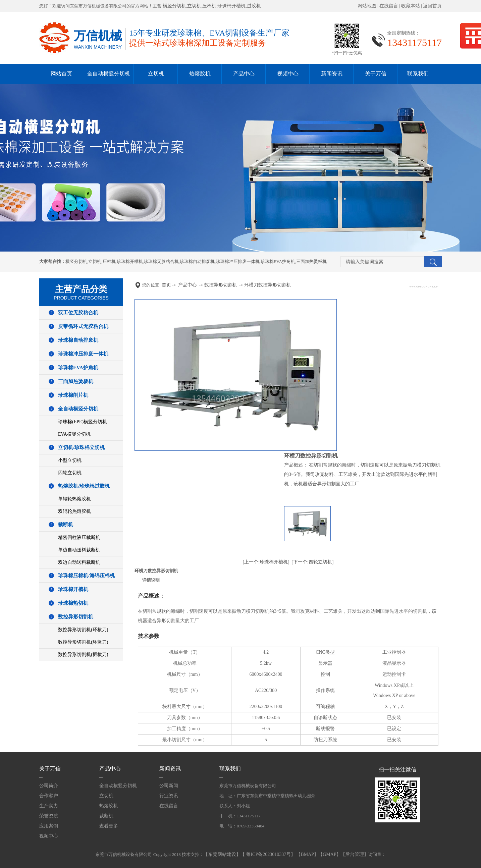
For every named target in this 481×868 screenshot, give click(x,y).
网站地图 (367, 6)
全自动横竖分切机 (109, 74)
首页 (166, 285)
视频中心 (288, 74)
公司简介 (49, 786)
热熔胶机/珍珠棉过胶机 (84, 486)
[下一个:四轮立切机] (312, 562)
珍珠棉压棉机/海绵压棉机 (86, 576)
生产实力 (49, 806)
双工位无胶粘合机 (78, 313)
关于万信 (376, 74)
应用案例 (49, 826)
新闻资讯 (332, 74)
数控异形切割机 (76, 617)
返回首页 (432, 6)
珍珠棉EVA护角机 (278, 261)
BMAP (307, 854)
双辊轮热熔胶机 (74, 511)
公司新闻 (169, 786)
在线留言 (389, 6)
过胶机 (254, 6)
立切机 (194, 6)
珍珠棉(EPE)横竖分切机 (83, 422)
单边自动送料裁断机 (79, 550)
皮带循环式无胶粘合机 (83, 326)
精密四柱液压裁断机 (79, 537)
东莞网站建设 (222, 854)
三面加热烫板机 (311, 261)
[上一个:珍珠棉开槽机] (266, 562)
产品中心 (244, 74)
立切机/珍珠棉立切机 (81, 447)
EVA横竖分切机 (74, 434)
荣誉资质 (49, 816)
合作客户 (49, 796)
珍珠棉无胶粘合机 (161, 261)
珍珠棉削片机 (73, 395)
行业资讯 (169, 796)
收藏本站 (411, 6)
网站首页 (61, 74)
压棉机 (209, 6)
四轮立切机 (70, 473)
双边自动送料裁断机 (79, 562)
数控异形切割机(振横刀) (83, 655)
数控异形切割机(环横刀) (83, 630)
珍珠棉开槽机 (231, 6)
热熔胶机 (200, 74)
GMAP (329, 854)
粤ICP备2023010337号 (268, 854)
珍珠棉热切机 (73, 603)
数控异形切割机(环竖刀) (83, 642)
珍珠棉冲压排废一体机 (238, 261)
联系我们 (418, 74)
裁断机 (66, 525)
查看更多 (109, 826)
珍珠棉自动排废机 (197, 261)
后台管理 (355, 854)
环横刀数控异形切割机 (268, 285)
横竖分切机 (174, 6)
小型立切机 (70, 460)
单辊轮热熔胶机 (74, 499)
